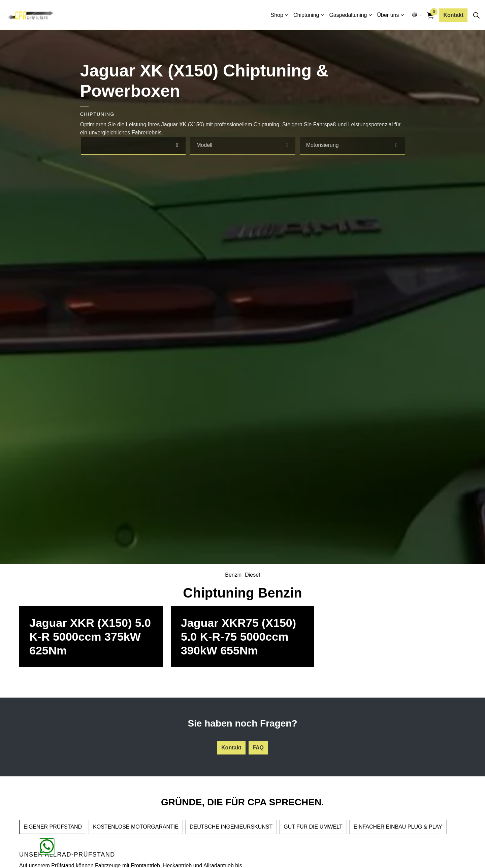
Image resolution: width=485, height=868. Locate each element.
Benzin (233, 575)
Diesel (252, 575)
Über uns (388, 15)
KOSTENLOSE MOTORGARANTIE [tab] (136, 827)
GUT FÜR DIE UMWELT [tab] (313, 827)
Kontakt (453, 15)
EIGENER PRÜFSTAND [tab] (53, 827)
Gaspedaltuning (348, 15)
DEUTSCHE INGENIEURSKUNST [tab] (231, 827)
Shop (277, 15)
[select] (177, 145)
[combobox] (133, 146)
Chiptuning (306, 15)
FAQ (258, 748)
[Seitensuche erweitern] (476, 15)
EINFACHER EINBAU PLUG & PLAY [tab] (398, 827)
